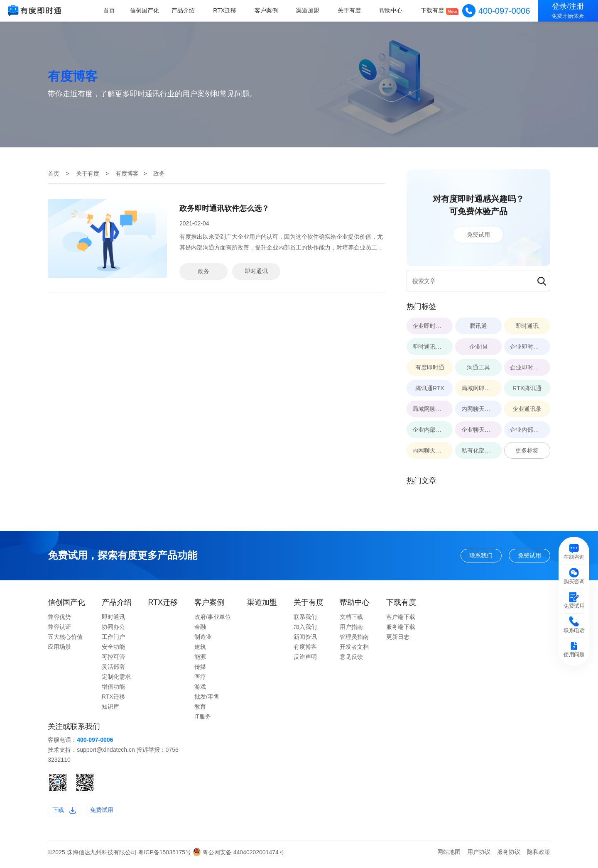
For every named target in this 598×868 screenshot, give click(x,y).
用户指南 (351, 630)
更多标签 (527, 450)
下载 (67, 814)
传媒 (200, 670)
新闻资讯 (305, 640)
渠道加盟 (310, 10)
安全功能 (113, 650)
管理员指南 (354, 640)
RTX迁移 (228, 10)
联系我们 (468, 557)
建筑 (200, 650)
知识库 (110, 709)
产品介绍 (188, 10)
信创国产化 (150, 10)
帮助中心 (392, 10)
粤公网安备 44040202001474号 (239, 857)
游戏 (200, 690)
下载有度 (433, 10)
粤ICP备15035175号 (165, 857)
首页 (115, 10)
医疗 (200, 680)
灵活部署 (113, 670)
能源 (200, 660)
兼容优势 (59, 620)
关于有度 (351, 10)
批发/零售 (207, 699)
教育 (200, 709)
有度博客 (127, 174)
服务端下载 (401, 630)
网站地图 (449, 857)
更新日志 (398, 640)
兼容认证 (59, 630)
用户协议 (479, 857)
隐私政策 (539, 857)
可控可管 (113, 660)
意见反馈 (351, 660)
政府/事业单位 (213, 620)
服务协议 (509, 857)
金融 (200, 630)
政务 (203, 271)
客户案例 (270, 10)
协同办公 (113, 630)
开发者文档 (354, 650)
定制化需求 (116, 680)
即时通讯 (256, 271)
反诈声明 (305, 660)
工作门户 (113, 640)
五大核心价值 (65, 640)
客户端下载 (401, 620)
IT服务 (203, 719)
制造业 (203, 640)
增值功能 (113, 690)
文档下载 (351, 620)
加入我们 (305, 630)
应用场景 (59, 650)
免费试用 (478, 235)
